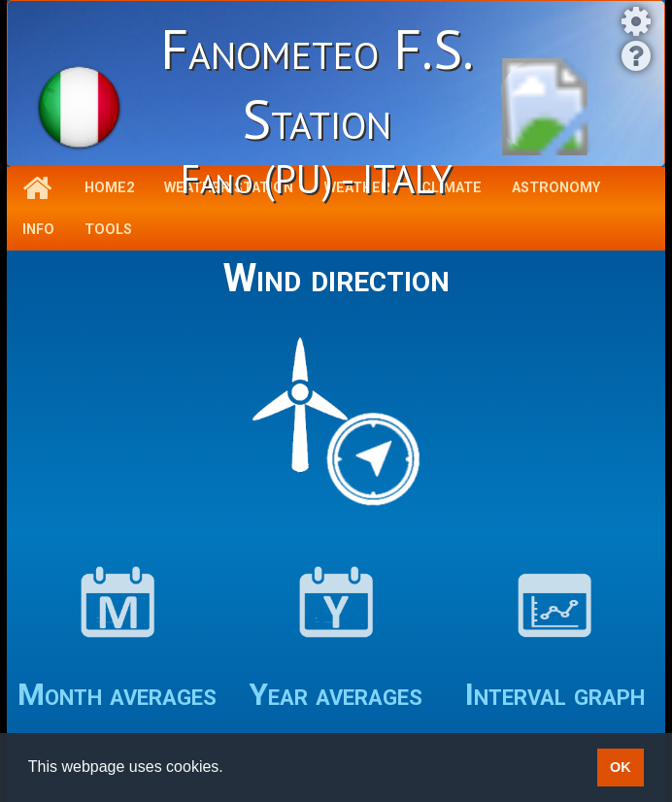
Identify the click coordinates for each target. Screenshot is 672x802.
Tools (108, 230)
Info (38, 230)
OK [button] (621, 767)
